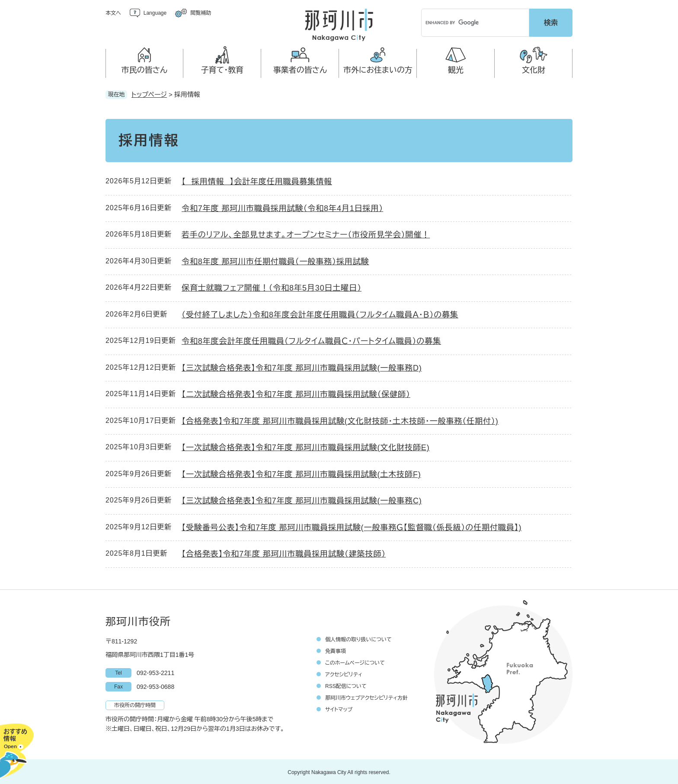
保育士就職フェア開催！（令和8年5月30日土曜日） (272, 287)
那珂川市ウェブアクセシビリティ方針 (366, 697)
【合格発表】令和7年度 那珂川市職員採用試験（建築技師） (284, 553)
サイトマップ (339, 708)
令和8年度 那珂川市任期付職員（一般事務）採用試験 (275, 260)
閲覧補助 (201, 13)
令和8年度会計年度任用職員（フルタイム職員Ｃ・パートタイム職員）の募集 (311, 340)
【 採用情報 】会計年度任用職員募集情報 (257, 181)
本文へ (113, 13)
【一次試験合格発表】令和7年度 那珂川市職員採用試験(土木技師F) (301, 473)
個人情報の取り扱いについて (358, 638)
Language (155, 13)
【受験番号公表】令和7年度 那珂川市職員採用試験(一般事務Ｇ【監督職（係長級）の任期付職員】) (352, 526)
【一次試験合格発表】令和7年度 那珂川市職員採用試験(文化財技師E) (306, 447)
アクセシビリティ (344, 673)
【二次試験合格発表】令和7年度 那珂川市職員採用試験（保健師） (296, 394)
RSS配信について (346, 685)
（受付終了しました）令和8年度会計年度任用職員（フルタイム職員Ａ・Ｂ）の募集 (320, 314)
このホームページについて (355, 662)
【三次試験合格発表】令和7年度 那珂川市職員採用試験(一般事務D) (302, 367)
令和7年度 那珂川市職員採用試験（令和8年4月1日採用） (282, 207)
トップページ (149, 93)
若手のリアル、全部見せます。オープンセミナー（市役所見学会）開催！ (306, 234)
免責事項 (336, 650)
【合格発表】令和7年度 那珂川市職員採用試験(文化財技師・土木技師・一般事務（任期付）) (340, 420)
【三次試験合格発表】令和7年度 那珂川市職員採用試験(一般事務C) (302, 500)
